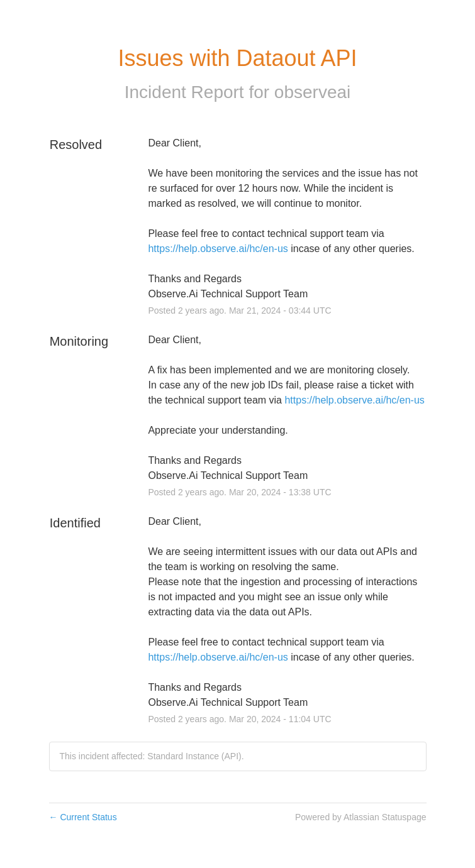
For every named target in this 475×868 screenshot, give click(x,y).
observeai (312, 92)
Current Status (83, 817)
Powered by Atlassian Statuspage (361, 817)
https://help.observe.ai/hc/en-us (218, 249)
